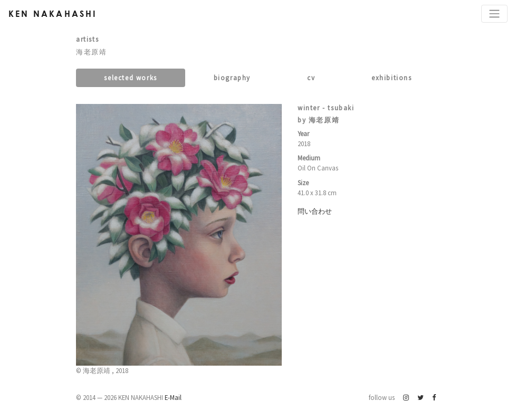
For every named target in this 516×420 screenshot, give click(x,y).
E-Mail (173, 397)
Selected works (130, 78)
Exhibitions (392, 78)
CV (311, 78)
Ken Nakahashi (53, 13)
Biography (232, 78)
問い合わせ (315, 211)
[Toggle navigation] (494, 14)
